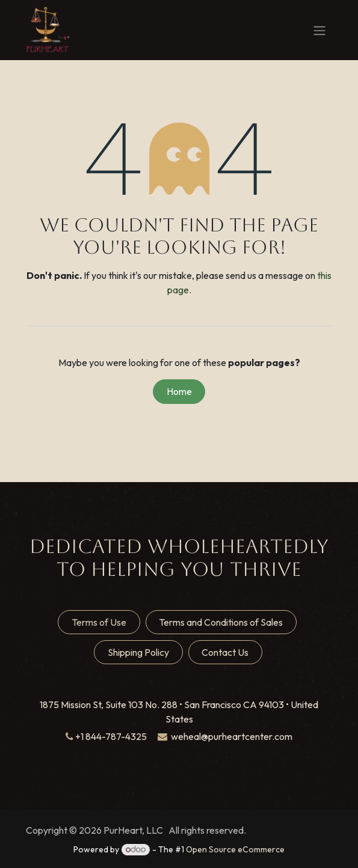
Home (179, 391)
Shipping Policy (138, 652)
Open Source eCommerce (235, 849)
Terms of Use (99, 622)
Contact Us (225, 652)
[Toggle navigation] (319, 30)
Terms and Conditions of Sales (221, 622)
